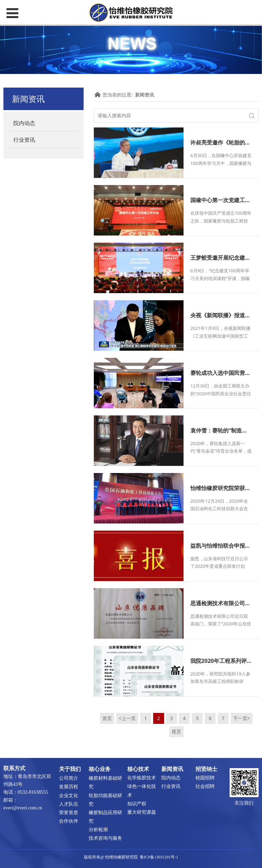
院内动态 (24, 123)
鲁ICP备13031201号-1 (159, 857)
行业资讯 (24, 140)
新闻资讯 (145, 95)
